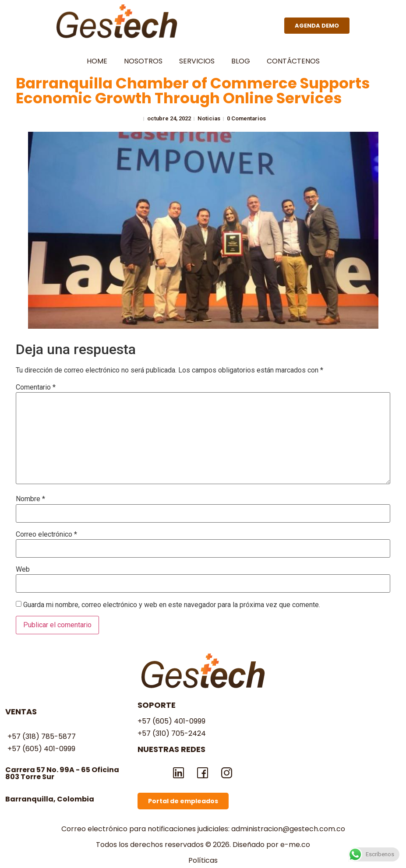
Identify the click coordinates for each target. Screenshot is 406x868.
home (97, 61)
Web (23, 569)
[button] (317, 26)
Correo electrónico (46, 534)
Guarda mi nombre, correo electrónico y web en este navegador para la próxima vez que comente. (172, 605)
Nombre (30, 499)
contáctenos (293, 61)
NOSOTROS (143, 61)
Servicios (197, 61)
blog (241, 61)
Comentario (36, 387)
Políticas (203, 860)
